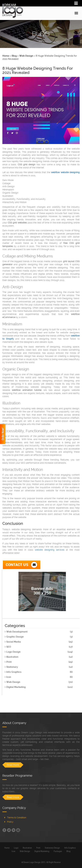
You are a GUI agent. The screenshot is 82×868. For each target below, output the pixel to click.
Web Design (25, 851)
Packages (58, 851)
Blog (68, 851)
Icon (14, 851)
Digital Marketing (42, 851)
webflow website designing (65, 172)
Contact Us (22, 565)
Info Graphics (70, 848)
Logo (16, 848)
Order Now (3, 434)
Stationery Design (52, 848)
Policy (10, 822)
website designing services (50, 550)
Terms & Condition (17, 818)
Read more (13, 765)
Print (38, 848)
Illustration (27, 848)
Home (7, 848)
